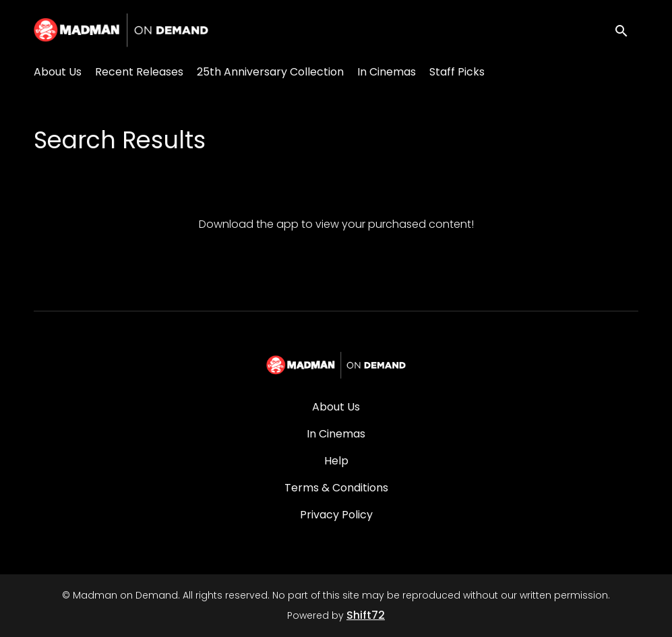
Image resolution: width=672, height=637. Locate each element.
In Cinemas (387, 72)
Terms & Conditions (336, 488)
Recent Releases (139, 72)
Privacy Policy (336, 515)
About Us (58, 72)
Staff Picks (457, 72)
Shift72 (366, 615)
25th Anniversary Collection (270, 72)
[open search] (626, 30)
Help (336, 461)
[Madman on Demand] (336, 365)
